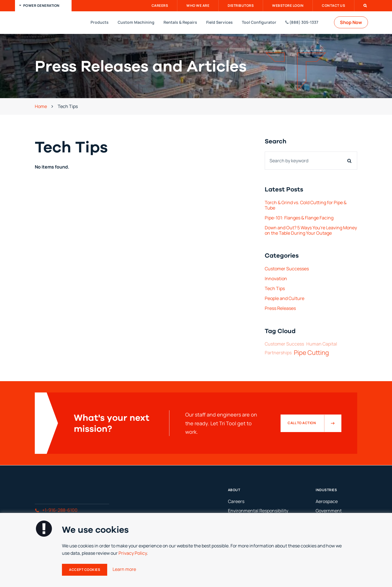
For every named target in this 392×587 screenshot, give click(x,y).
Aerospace (327, 501)
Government (329, 511)
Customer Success (284, 344)
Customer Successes (287, 269)
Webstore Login (288, 6)
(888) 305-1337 (302, 22)
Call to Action (314, 423)
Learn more (124, 569)
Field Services (219, 22)
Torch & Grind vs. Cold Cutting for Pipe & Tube (306, 205)
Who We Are (198, 6)
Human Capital (322, 344)
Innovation (276, 279)
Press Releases (280, 308)
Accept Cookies (85, 570)
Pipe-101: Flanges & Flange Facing (299, 218)
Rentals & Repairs (180, 22)
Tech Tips (275, 288)
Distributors (241, 6)
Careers (160, 6)
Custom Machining (136, 22)
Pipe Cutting (311, 353)
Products (100, 22)
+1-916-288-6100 (56, 510)
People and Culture (285, 298)
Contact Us (333, 6)
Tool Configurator (259, 22)
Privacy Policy (133, 553)
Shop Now (351, 22)
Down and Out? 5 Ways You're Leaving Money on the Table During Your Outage (311, 230)
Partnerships (278, 353)
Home (41, 106)
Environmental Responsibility (258, 511)
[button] (43, 6)
